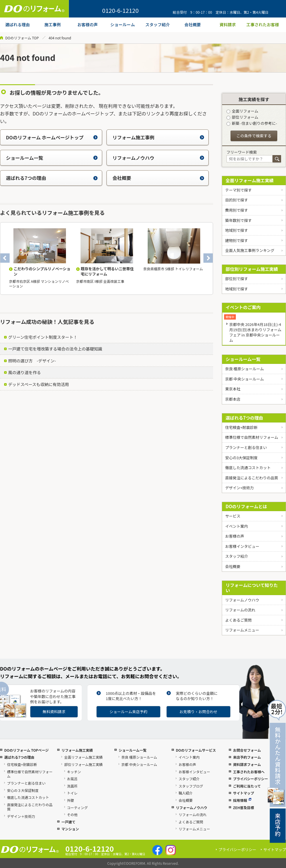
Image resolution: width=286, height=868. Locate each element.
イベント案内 (236, 526)
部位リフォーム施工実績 (83, 764)
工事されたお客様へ (249, 772)
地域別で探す (236, 230)
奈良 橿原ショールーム (244, 369)
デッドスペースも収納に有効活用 (39, 384)
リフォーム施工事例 (158, 137)
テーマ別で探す (238, 190)
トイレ (72, 793)
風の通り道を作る (25, 372)
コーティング (77, 807)
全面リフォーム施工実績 (250, 180)
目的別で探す (236, 200)
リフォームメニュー (242, 630)
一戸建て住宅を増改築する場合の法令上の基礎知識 (55, 349)
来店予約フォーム (247, 757)
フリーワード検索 (242, 152)
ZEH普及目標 (243, 807)
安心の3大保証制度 (241, 458)
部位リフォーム (242, 117)
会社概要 (158, 178)
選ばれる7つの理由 (52, 178)
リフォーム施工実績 (77, 750)
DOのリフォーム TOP (22, 38)
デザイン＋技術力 (21, 816)
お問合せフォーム (247, 750)
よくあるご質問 (238, 620)
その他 (72, 814)
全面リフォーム (242, 111)
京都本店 (233, 399)
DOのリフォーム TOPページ (26, 750)
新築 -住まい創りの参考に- (252, 123)
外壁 (71, 800)
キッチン (74, 772)
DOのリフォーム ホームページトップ (52, 137)
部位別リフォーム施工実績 (252, 269)
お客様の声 (234, 536)
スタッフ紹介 (236, 556)
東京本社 (233, 389)
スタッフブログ (191, 786)
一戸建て (68, 822)
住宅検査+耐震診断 (241, 427)
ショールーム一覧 (52, 158)
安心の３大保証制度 (23, 790)
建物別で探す (236, 240)
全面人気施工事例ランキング (250, 250)
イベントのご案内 (243, 307)
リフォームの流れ (240, 610)
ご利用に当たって (247, 786)
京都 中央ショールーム (244, 379)
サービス (233, 516)
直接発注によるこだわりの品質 (252, 478)
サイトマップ (243, 793)
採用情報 (242, 800)
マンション (70, 829)
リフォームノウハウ (158, 158)
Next (208, 258)
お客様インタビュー (242, 546)
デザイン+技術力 (239, 488)
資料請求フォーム (247, 764)
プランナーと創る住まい (246, 447)
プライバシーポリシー (250, 779)
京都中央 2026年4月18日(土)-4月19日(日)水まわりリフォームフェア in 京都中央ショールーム (255, 332)
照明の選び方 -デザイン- (32, 361)
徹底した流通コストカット (248, 468)
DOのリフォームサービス (196, 750)
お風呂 (72, 779)
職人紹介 (186, 793)
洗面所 (72, 786)
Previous (5, 258)
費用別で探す (236, 210)
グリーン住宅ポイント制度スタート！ (43, 337)
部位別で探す (236, 279)
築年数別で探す (238, 220)
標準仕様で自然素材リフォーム (252, 437)
